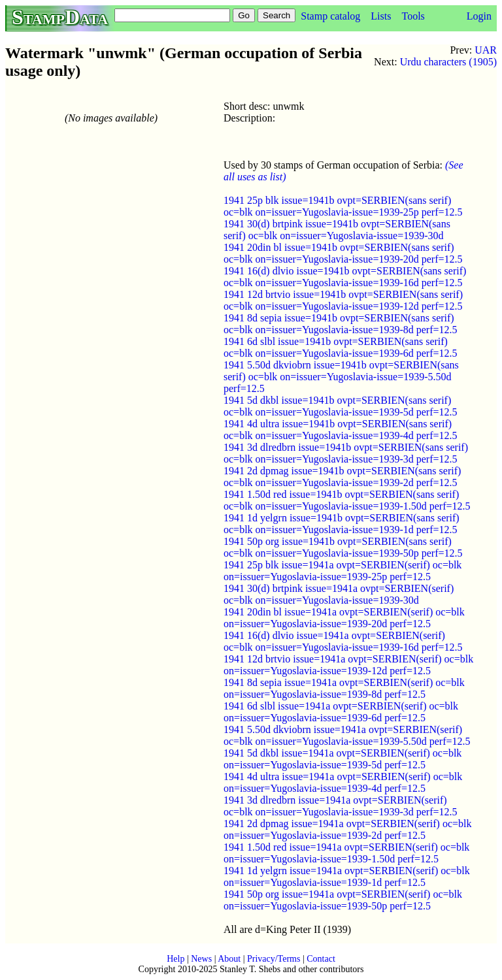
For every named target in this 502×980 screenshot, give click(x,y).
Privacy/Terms (274, 959)
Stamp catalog (330, 16)
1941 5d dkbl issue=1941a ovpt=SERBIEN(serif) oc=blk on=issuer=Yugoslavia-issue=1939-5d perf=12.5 (343, 759)
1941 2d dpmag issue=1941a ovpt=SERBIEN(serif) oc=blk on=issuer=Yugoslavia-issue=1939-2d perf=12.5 (347, 829)
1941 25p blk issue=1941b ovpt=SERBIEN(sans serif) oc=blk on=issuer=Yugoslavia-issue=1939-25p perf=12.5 (343, 206)
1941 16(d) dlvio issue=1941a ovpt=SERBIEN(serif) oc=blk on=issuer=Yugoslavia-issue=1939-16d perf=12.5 (343, 641)
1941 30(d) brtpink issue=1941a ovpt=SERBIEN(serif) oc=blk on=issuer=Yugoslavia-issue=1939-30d (339, 594)
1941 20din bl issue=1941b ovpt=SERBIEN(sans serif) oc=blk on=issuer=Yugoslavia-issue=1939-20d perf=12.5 (343, 253)
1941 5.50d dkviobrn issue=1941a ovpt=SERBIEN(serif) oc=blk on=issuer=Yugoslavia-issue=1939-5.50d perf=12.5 (347, 735)
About (229, 959)
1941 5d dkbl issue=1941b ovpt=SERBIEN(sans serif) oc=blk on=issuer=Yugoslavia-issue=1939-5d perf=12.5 (341, 406)
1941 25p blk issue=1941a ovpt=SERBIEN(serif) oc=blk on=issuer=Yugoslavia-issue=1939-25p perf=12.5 (343, 571)
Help (176, 959)
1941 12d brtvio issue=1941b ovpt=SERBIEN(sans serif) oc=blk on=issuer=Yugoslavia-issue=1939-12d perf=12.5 (343, 300)
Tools (413, 16)
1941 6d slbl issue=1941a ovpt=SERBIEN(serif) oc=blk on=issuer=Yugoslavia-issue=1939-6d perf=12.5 (341, 712)
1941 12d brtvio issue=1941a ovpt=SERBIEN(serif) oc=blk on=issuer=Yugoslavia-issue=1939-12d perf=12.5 (348, 665)
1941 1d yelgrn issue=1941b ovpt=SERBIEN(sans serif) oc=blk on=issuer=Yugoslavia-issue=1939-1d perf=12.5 (342, 524)
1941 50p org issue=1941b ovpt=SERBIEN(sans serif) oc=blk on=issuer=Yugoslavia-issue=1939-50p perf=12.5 (343, 547)
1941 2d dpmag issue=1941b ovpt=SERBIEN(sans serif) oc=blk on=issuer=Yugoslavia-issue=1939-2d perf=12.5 (342, 477)
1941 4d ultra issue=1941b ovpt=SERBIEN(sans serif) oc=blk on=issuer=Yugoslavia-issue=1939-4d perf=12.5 (341, 430)
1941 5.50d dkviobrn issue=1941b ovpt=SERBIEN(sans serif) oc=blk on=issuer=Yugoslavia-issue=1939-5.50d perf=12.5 (341, 377)
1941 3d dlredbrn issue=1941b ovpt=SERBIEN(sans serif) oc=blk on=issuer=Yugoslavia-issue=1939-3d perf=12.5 (346, 453)
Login (479, 16)
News (201, 959)
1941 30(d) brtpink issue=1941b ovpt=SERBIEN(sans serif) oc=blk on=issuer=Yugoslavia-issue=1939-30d (337, 230)
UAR (486, 50)
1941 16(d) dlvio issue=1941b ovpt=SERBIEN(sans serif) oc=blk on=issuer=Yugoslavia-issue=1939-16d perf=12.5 (345, 277)
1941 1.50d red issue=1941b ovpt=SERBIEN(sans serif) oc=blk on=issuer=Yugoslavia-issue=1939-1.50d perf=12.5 (347, 500)
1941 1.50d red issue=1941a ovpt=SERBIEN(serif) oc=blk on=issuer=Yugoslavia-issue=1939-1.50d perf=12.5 (346, 853)
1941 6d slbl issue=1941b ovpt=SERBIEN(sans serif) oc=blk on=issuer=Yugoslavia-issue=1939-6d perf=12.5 (341, 347)
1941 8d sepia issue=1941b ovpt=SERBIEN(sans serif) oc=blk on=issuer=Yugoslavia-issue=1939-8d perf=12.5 (341, 324)
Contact (321, 959)
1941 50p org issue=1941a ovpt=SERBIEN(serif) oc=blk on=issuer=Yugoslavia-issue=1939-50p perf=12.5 (343, 900)
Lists (381, 16)
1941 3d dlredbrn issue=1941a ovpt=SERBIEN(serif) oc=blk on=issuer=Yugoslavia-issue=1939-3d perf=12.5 (341, 806)
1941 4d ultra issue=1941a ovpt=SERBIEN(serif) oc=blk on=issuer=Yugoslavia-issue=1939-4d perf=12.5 (343, 782)
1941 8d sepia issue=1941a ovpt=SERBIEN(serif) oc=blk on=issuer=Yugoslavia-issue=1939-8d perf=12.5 (344, 688)
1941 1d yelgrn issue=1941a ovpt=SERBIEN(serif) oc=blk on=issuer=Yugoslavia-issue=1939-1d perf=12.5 (347, 876)
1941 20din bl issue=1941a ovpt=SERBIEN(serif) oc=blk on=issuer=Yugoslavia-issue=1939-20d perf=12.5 (344, 618)
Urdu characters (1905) (448, 62)
